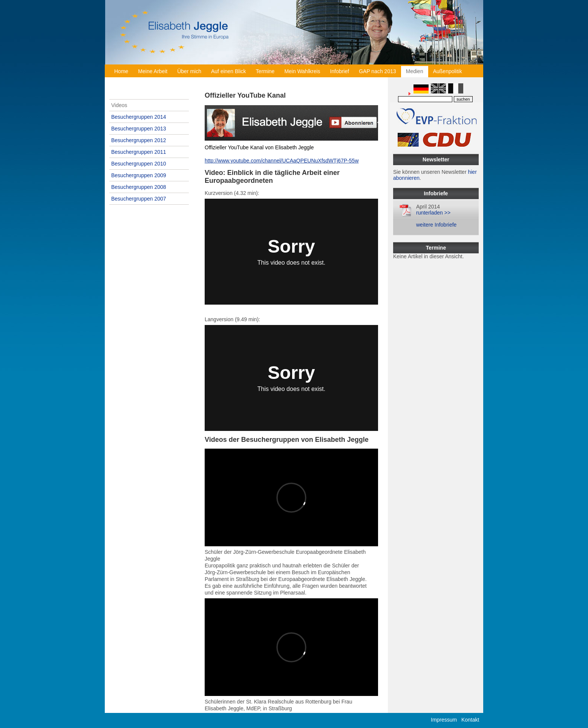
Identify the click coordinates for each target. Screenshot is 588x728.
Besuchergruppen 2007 (139, 199)
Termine (265, 71)
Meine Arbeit (153, 71)
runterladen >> (433, 213)
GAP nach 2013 (377, 71)
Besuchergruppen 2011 (139, 152)
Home (121, 71)
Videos (119, 105)
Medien (415, 71)
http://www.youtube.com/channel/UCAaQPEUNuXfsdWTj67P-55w (282, 161)
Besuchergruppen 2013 (139, 129)
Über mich (189, 71)
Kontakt (470, 720)
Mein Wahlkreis (302, 71)
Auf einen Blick (229, 71)
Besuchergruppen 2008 (139, 187)
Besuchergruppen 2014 (139, 117)
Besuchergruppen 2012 (139, 140)
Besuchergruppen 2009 (139, 175)
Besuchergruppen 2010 (139, 164)
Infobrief (340, 71)
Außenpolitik (448, 71)
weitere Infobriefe (436, 225)
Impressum (444, 720)
